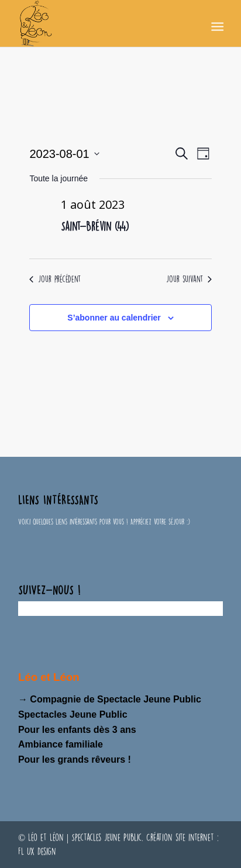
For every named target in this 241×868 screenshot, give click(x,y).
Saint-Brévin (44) (95, 226)
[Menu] (216, 24)
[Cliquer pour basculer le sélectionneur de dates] (64, 154)
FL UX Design (37, 851)
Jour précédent (55, 279)
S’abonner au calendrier (114, 318)
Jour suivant (189, 279)
